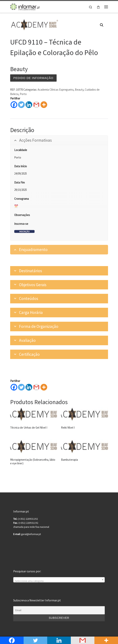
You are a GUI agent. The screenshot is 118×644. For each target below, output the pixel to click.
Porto (23, 94)
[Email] (59, 610)
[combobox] (59, 580)
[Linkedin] (29, 387)
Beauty (79, 90)
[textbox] (59, 581)
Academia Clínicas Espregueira (56, 90)
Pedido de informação (33, 78)
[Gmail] (36, 387)
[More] (44, 387)
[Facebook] (14, 387)
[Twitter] (21, 387)
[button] (102, 25)
